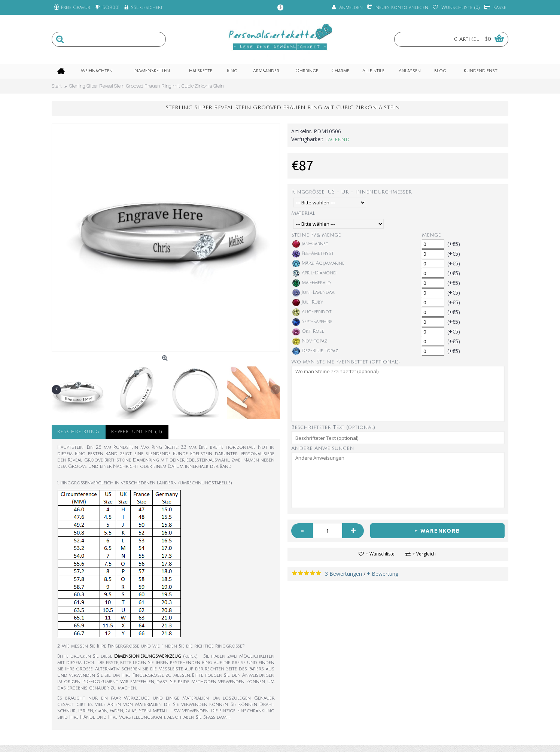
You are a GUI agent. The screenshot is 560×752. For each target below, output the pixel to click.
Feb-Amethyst (313, 254)
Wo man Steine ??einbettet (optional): (346, 362)
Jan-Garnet (310, 244)
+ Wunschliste (380, 554)
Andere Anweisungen (323, 448)
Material (303, 213)
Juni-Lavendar (313, 293)
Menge (431, 235)
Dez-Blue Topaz (315, 351)
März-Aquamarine (318, 264)
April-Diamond (314, 273)
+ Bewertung (383, 574)
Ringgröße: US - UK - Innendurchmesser (351, 192)
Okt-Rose (308, 332)
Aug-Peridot (312, 312)
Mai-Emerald (312, 283)
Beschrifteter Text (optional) (333, 427)
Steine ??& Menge (316, 235)
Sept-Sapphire (312, 322)
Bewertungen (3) (137, 432)
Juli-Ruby (308, 302)
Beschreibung (79, 432)
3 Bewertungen (343, 574)
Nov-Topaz (310, 341)
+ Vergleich (424, 554)
